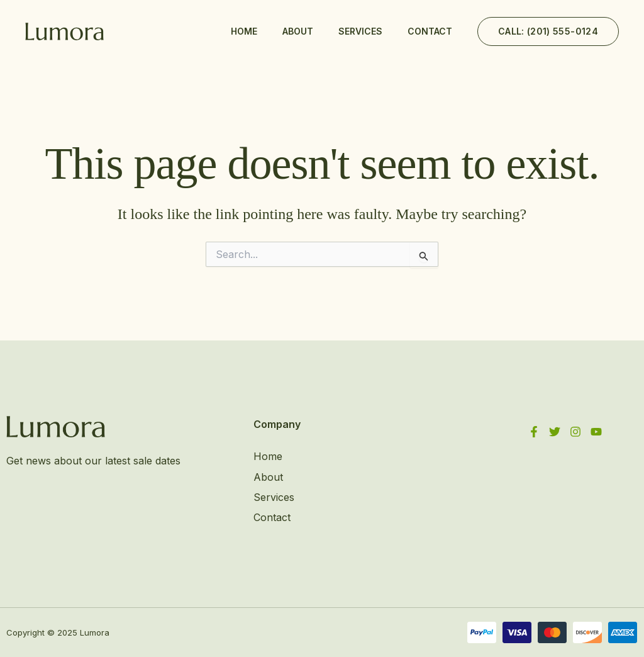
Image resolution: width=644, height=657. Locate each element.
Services (360, 31)
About (298, 31)
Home (244, 31)
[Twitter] (555, 432)
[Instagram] (575, 432)
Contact (430, 31)
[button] (548, 31)
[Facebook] (534, 432)
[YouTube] (596, 432)
